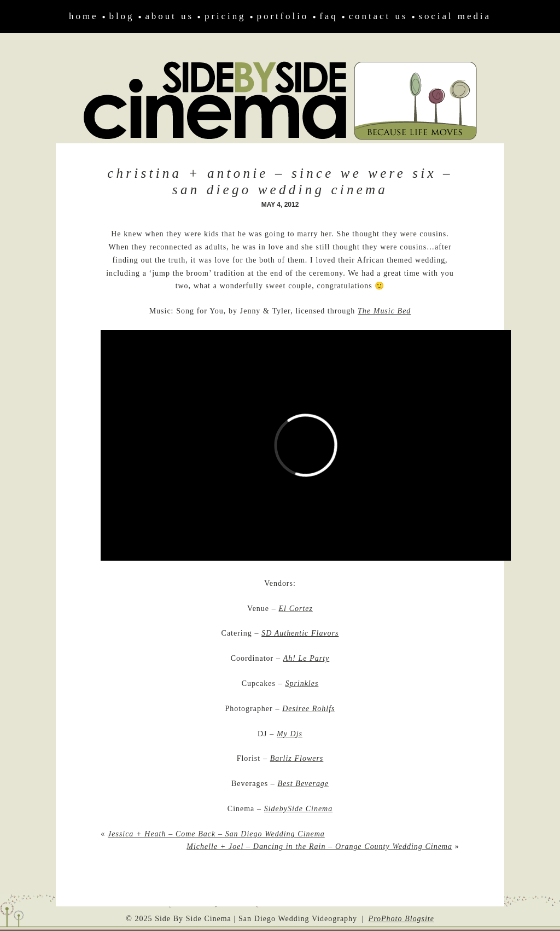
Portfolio (283, 16)
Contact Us (378, 16)
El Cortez (296, 609)
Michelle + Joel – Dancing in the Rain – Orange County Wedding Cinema (319, 846)
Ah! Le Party (307, 658)
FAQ (328, 16)
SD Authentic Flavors (300, 633)
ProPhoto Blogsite (401, 919)
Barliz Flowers (297, 758)
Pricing (225, 16)
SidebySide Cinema (298, 809)
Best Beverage (303, 784)
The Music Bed (384, 311)
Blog (122, 16)
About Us (169, 16)
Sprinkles (302, 683)
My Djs (290, 734)
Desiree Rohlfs (308, 709)
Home (83, 16)
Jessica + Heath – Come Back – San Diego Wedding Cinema (216, 834)
